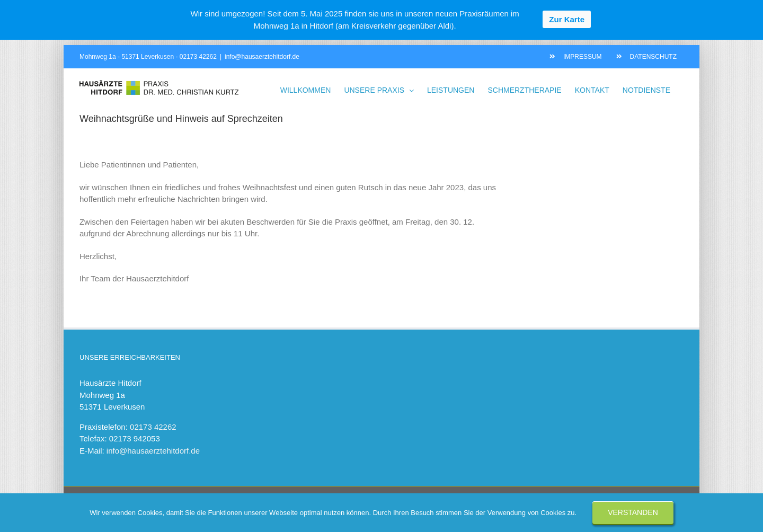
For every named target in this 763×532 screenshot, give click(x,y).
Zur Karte (567, 19)
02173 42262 (198, 57)
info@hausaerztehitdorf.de (262, 57)
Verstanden (633, 512)
